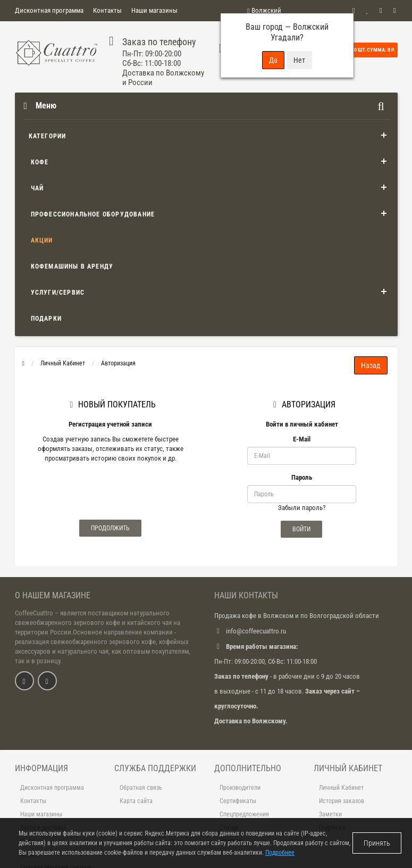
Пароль (302, 477)
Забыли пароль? (302, 508)
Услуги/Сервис (58, 293)
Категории (48, 136)
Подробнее (280, 853)
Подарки (46, 319)
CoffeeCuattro (34, 613)
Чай (37, 188)
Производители (240, 788)
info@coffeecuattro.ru (256, 631)
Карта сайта (136, 801)
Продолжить (110, 528)
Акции (42, 240)
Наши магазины (154, 10)
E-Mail (302, 439)
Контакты (107, 10)
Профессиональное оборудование (93, 214)
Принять (377, 843)
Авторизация (118, 363)
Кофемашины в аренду (72, 266)
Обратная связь (141, 788)
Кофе (40, 162)
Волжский (264, 10)
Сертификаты (238, 801)
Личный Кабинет (63, 363)
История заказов (342, 801)
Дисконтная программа (49, 10)
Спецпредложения (244, 814)
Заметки (330, 814)
